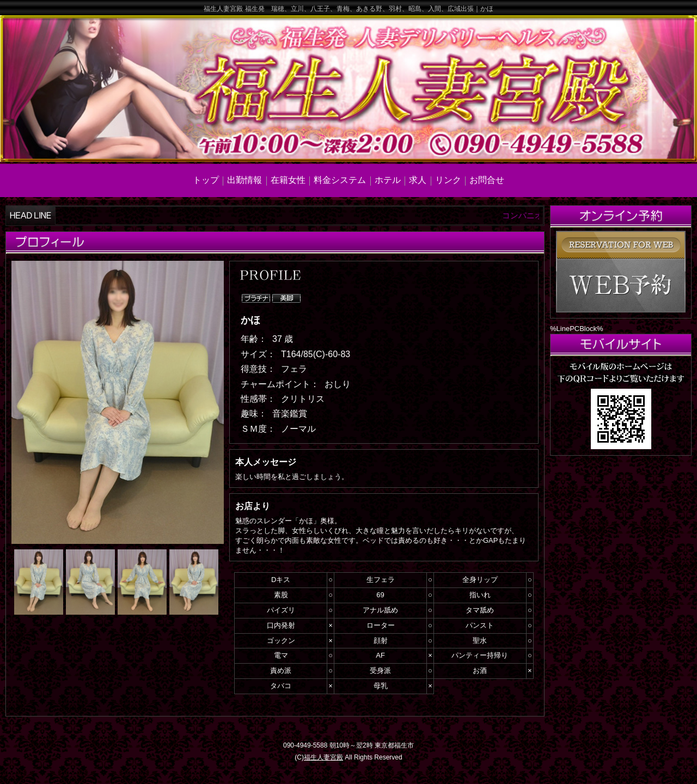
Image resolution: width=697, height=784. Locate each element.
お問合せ (487, 180)
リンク (448, 180)
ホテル (388, 180)
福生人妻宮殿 (323, 757)
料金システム (340, 180)
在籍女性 (288, 180)
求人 (418, 180)
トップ (206, 180)
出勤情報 (244, 180)
